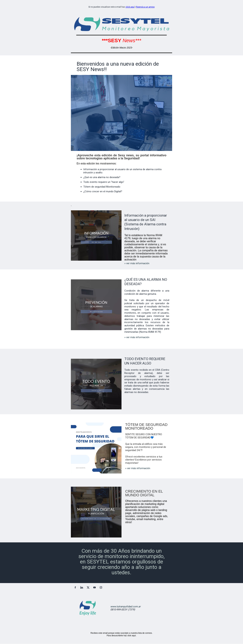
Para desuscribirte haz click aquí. (122, 636)
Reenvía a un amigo (145, 7)
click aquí (130, 7)
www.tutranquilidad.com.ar (125, 607)
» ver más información (137, 263)
